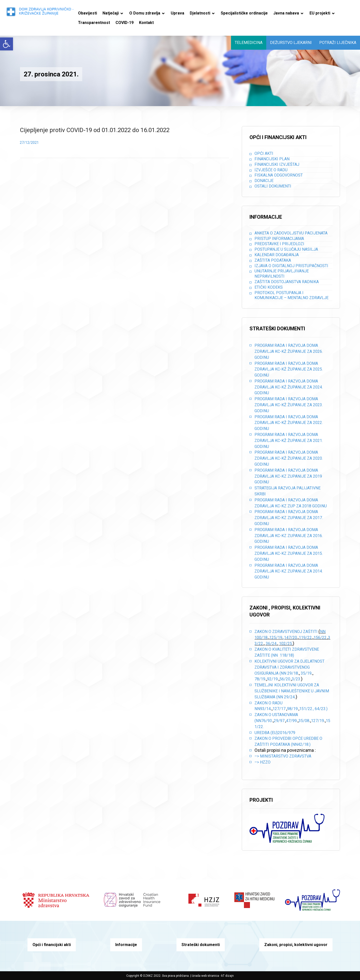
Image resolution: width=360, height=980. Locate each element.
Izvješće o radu (271, 170)
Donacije (264, 181)
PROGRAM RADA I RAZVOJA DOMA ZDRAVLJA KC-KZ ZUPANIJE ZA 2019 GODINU (288, 476)
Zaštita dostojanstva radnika (287, 282)
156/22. (320, 638)
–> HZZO (262, 762)
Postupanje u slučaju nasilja (286, 249)
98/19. (293, 709)
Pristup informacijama (279, 239)
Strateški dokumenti (201, 945)
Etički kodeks (269, 287)
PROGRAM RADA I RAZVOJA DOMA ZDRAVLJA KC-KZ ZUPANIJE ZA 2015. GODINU (289, 553)
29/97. (279, 721)
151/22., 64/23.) (313, 709)
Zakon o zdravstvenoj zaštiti (286, 632)
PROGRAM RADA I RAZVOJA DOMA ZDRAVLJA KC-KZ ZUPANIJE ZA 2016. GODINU (289, 536)
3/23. (296, 679)
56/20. (285, 679)
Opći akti (264, 153)
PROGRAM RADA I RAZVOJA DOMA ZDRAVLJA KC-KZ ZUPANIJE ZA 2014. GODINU (289, 571)
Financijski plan (272, 159)
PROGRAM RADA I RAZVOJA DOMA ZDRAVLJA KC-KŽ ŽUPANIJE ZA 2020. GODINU (289, 458)
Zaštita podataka (273, 260)
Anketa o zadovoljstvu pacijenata (291, 233)
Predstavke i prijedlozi (279, 244)
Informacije (126, 945)
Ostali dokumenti (273, 186)
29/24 (289, 697)
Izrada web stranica (205, 976)
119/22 (305, 638)
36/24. (271, 644)
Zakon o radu (268, 703)
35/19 (306, 673)
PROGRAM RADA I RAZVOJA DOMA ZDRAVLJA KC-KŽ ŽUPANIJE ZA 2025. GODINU (289, 369)
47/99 (291, 721)
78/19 (260, 679)
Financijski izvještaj (277, 164)
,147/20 (290, 638)
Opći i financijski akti (52, 945)
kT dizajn (227, 976)
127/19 (317, 721)
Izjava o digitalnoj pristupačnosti (291, 266)
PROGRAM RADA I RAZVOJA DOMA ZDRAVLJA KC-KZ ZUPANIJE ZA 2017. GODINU (289, 518)
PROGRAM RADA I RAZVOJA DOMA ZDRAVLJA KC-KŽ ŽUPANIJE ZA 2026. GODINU (289, 351)
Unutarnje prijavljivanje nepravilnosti (282, 274)
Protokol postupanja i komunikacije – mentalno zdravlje (291, 295)
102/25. (286, 644)
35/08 (304, 721)
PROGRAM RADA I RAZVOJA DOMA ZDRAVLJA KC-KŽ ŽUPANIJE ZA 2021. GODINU (289, 441)
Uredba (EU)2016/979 (275, 733)
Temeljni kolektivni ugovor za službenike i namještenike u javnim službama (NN (292, 691)
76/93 (267, 721)
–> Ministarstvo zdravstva (283, 756)
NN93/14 (263, 709)
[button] (6, 44)
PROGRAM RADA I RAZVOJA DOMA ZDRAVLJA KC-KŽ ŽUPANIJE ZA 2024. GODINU (289, 387)
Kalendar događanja (277, 255)
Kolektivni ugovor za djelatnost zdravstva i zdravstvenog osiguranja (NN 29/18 (289, 667)
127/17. (279, 709)
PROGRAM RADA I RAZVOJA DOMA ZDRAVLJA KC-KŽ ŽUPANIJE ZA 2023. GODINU (289, 405)
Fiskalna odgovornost (279, 175)
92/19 (272, 679)
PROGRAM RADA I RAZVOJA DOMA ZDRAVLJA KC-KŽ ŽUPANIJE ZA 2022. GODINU (289, 423)
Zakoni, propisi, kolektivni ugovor (296, 945)
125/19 (276, 638)
